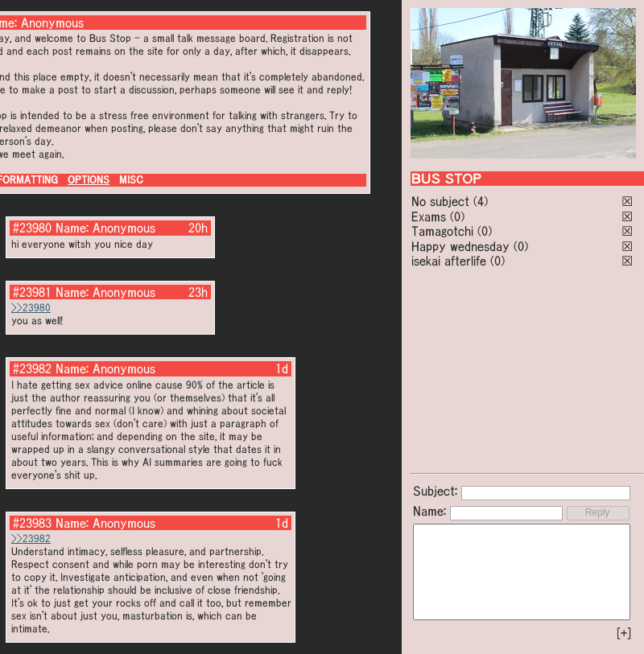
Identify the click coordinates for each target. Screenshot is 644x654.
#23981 (32, 292)
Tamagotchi (442, 231)
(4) (481, 201)
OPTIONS (89, 180)
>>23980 (31, 308)
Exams (429, 216)
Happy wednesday (460, 246)
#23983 (32, 523)
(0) (457, 216)
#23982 (32, 368)
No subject (442, 201)
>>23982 (31, 539)
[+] (624, 633)
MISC (131, 180)
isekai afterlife (449, 261)
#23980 (32, 228)
